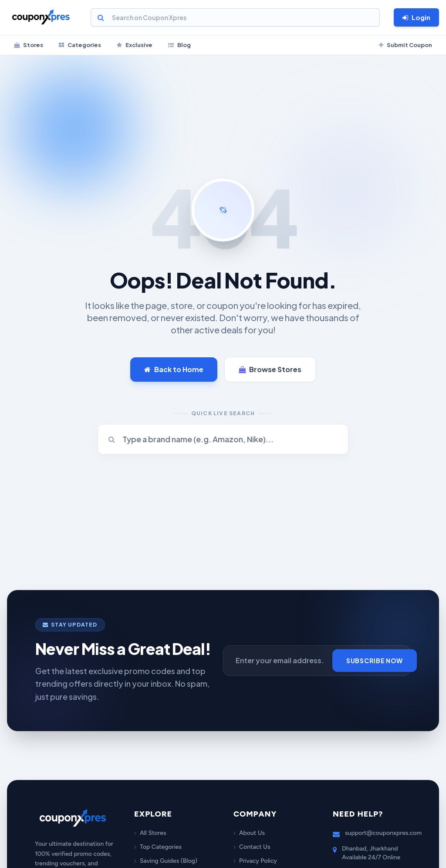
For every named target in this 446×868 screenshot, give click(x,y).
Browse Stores (270, 369)
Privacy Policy (255, 861)
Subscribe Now (375, 661)
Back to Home (174, 369)
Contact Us (252, 847)
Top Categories (158, 847)
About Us (249, 833)
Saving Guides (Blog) (166, 861)
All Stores (150, 833)
